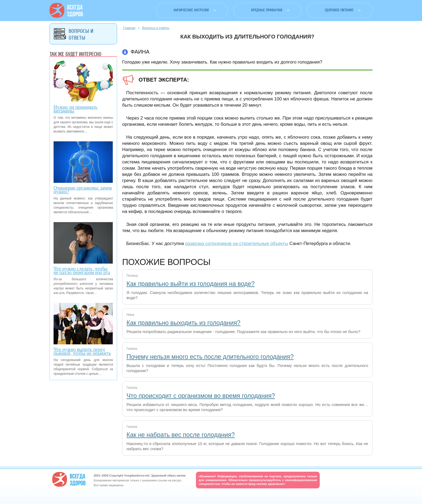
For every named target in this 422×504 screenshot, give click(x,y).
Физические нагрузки (191, 10)
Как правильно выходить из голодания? (183, 323)
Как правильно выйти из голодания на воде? (191, 284)
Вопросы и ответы (156, 28)
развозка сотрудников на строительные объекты (237, 244)
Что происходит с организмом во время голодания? (201, 396)
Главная (129, 28)
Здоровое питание (339, 10)
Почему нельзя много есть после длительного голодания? (210, 357)
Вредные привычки (267, 10)
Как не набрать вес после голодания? (181, 435)
